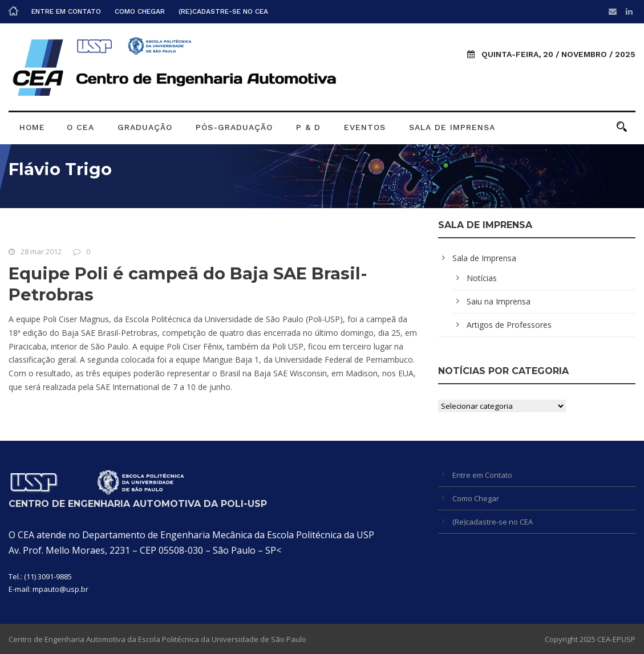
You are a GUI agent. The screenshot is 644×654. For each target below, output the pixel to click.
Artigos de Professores (509, 325)
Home (32, 127)
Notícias (482, 278)
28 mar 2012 (41, 251)
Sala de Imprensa (452, 127)
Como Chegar (140, 11)
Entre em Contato (66, 11)
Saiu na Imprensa (499, 301)
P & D (308, 127)
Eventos (365, 127)
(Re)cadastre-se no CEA (223, 11)
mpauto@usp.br (60, 589)
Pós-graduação (234, 127)
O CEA (80, 127)
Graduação (145, 127)
